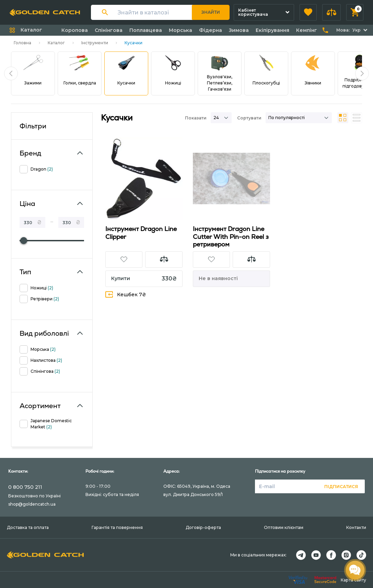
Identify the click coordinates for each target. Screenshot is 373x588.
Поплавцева (146, 30)
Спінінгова (109, 30)
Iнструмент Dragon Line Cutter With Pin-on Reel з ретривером (231, 237)
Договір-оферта (203, 527)
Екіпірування (272, 30)
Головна (22, 43)
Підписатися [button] (341, 487)
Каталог (56, 43)
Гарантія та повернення (117, 527)
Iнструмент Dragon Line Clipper (141, 233)
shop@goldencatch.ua (32, 504)
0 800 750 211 (25, 487)
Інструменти (95, 43)
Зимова (239, 30)
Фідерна (211, 30)
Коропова (75, 30)
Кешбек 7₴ (126, 294)
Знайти (211, 12)
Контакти (356, 527)
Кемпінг (307, 30)
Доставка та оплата (28, 527)
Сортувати (249, 118)
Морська (180, 30)
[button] (308, 12)
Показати (196, 118)
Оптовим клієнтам (284, 527)
